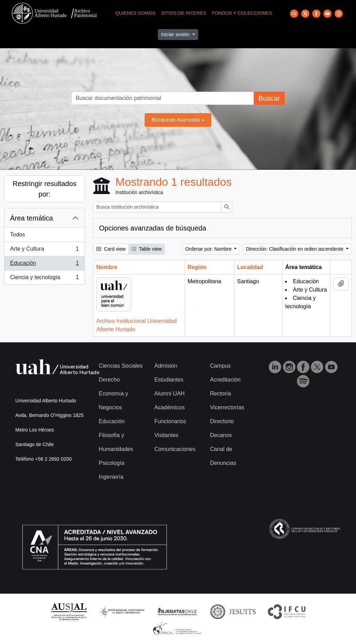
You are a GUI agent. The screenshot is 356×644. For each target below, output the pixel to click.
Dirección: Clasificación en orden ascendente (295, 249)
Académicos (169, 407)
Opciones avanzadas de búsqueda (153, 228)
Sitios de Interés (184, 13)
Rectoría (220, 394)
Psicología (112, 463)
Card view (111, 249)
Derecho (109, 380)
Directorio (222, 421)
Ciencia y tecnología (44, 279)
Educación (44, 265)
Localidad (250, 267)
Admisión (166, 366)
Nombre (107, 267)
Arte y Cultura (44, 250)
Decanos (221, 435)
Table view (147, 249)
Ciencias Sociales (121, 366)
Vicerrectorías (227, 407)
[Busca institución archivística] (157, 207)
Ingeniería (111, 477)
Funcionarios (170, 421)
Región (197, 267)
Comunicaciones (175, 449)
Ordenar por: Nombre (209, 249)
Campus (220, 366)
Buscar (269, 98)
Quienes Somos (136, 13)
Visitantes (166, 435)
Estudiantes (169, 380)
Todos (18, 235)
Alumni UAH (169, 394)
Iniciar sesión (176, 34)
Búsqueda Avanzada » (178, 120)
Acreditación (225, 380)
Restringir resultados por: (44, 189)
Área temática (31, 218)
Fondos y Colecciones (242, 13)
